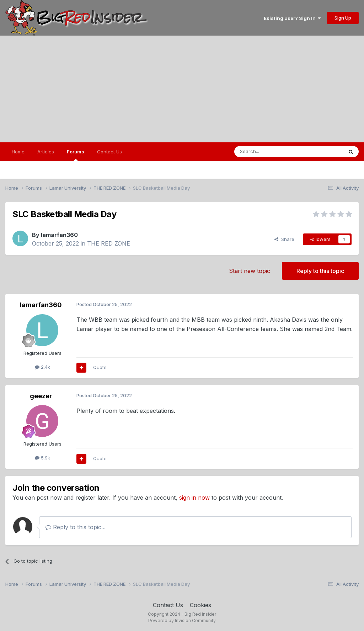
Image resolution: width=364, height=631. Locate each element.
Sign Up (343, 18)
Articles (46, 152)
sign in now (194, 498)
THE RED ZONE (109, 243)
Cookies (200, 605)
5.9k (42, 458)
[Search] (271, 152)
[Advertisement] (182, 89)
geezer (41, 396)
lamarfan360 (59, 235)
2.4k (42, 367)
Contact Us (109, 152)
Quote (100, 367)
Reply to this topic (320, 271)
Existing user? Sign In (292, 18)
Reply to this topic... (76, 527)
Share (284, 239)
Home (18, 152)
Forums (76, 155)
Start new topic (250, 271)
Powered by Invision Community (182, 621)
